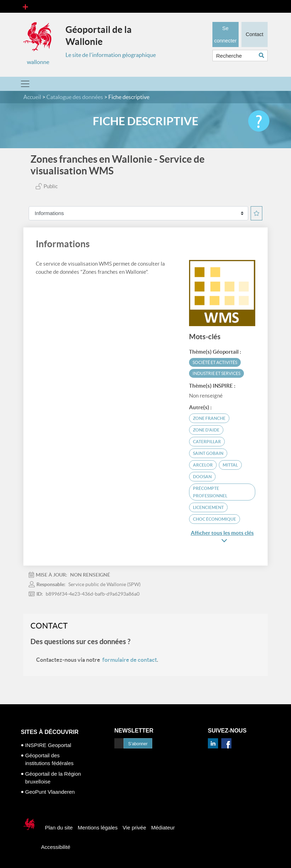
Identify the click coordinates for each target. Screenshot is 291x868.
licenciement (208, 507)
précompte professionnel (210, 492)
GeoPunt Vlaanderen (50, 792)
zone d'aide (206, 430)
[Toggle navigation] (25, 6)
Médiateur (163, 828)
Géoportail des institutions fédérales (49, 759)
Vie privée (134, 828)
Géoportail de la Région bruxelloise (53, 778)
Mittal (230, 465)
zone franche (209, 418)
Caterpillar (207, 442)
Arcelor (203, 465)
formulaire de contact (130, 660)
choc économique (215, 519)
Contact (255, 34)
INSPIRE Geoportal (48, 745)
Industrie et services (216, 373)
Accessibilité (56, 847)
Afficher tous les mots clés (222, 537)
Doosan (202, 477)
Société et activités (215, 362)
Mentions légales (98, 828)
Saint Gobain (208, 453)
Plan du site (59, 828)
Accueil (32, 97)
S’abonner (138, 744)
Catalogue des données (75, 97)
